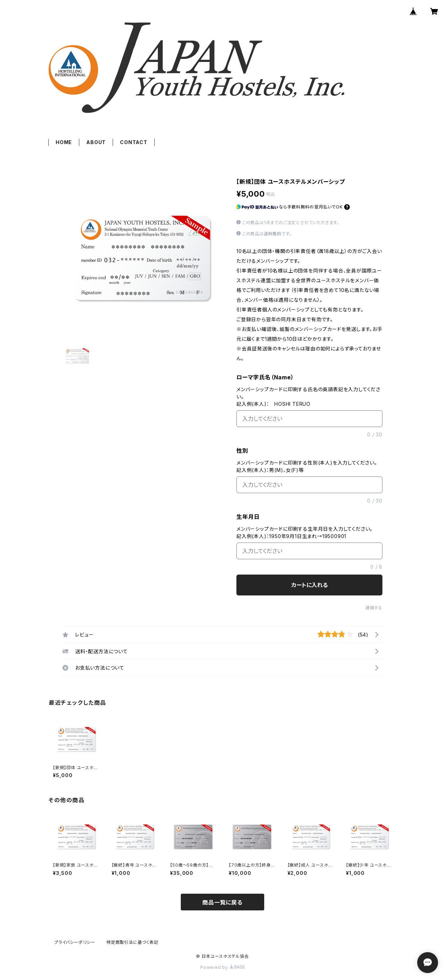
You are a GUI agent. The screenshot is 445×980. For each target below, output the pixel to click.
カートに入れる (310, 585)
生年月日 (248, 517)
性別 (242, 451)
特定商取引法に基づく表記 (132, 942)
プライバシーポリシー (75, 942)
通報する (374, 608)
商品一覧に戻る (222, 902)
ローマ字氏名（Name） (265, 377)
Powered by (222, 967)
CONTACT (134, 142)
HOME (64, 142)
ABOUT (96, 142)
